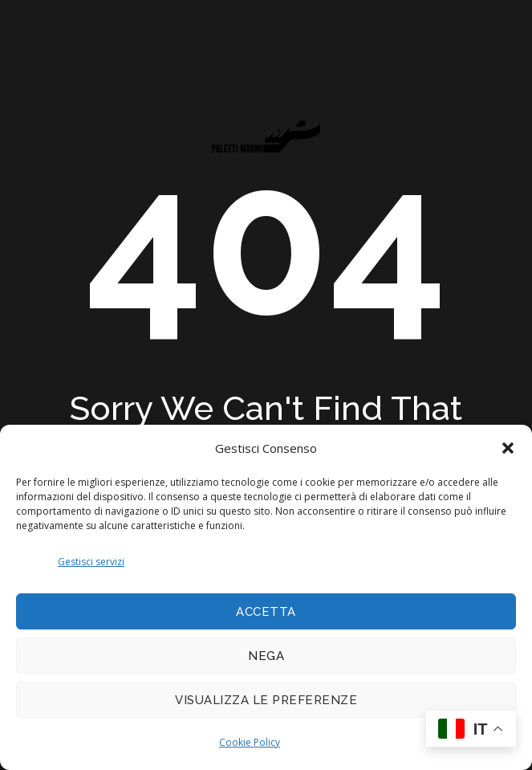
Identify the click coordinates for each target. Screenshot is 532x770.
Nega (266, 656)
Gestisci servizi (91, 562)
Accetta (266, 612)
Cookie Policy (250, 742)
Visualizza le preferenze (266, 700)
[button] (508, 448)
